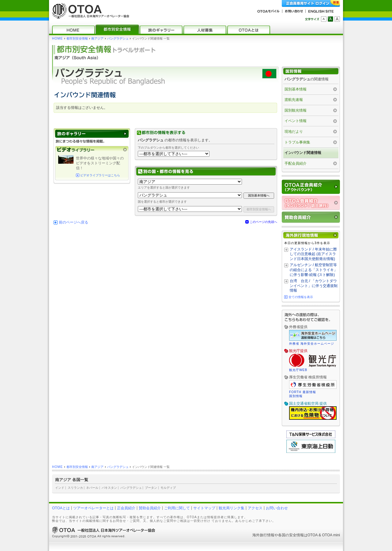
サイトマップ (204, 508)
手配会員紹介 (296, 163)
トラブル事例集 (297, 142)
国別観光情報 (296, 110)
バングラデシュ (118, 38)
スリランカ (75, 488)
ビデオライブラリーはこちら (100, 175)
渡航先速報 (294, 100)
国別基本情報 (296, 89)
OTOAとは (61, 508)
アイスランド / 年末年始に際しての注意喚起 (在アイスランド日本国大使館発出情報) (313, 254)
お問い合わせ (277, 508)
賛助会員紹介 (150, 508)
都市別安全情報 (77, 38)
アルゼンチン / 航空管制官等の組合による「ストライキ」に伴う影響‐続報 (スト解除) (314, 270)
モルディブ (168, 488)
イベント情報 (296, 121)
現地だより (294, 132)
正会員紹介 (126, 508)
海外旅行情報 (263, 535)
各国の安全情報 (291, 535)
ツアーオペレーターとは (93, 508)
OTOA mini (331, 535)
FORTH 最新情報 (303, 392)
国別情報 (296, 396)
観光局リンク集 (232, 508)
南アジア (97, 38)
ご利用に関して (177, 508)
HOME (57, 38)
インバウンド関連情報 (303, 153)
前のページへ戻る (73, 222)
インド (60, 488)
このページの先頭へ (263, 222)
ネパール (92, 488)
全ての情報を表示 (301, 297)
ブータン (151, 488)
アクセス (255, 508)
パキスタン (109, 488)
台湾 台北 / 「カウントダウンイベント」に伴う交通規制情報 (314, 286)
